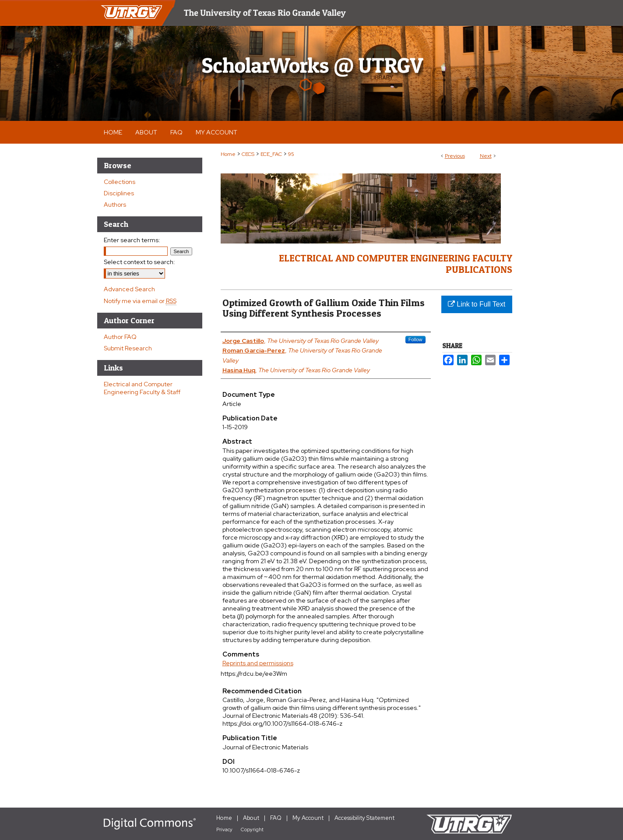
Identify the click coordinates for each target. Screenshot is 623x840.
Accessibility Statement (364, 818)
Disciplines (119, 193)
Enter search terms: (132, 240)
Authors (115, 205)
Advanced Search (129, 289)
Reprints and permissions (258, 663)
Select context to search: (139, 262)
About (251, 818)
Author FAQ (120, 337)
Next (486, 156)
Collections (120, 182)
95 (291, 154)
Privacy (224, 829)
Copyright (252, 829)
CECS (248, 154)
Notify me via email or (140, 301)
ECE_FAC (271, 154)
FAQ (276, 818)
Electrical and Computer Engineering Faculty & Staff (142, 388)
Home (228, 154)
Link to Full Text (477, 304)
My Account (308, 818)
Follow (415, 339)
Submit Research (128, 348)
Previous (455, 156)
